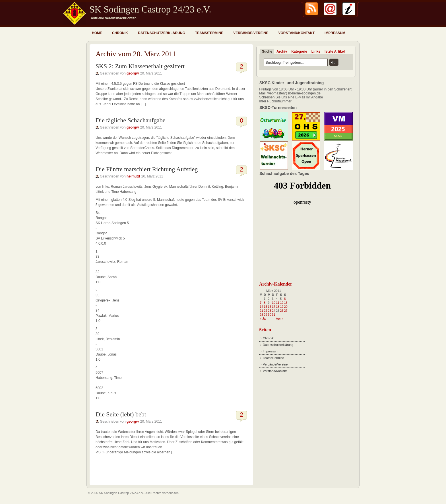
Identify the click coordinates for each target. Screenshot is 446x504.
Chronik (120, 33)
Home (97, 33)
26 (282, 311)
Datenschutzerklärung (162, 33)
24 (274, 311)
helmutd (133, 176)
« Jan (264, 319)
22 (265, 311)
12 (282, 303)
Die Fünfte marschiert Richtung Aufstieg (147, 169)
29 (265, 315)
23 (270, 311)
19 (282, 307)
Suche (267, 51)
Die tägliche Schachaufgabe (131, 120)
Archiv (282, 51)
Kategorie (299, 51)
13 (286, 303)
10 (274, 303)
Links (316, 51)
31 (274, 315)
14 (261, 307)
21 (261, 311)
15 (265, 307)
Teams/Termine (209, 33)
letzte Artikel (335, 51)
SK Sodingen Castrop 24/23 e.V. (150, 9)
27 (286, 311)
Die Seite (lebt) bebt (121, 414)
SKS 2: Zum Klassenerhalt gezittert (140, 66)
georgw (133, 73)
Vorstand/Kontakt (296, 33)
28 (261, 315)
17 (274, 307)
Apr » (280, 319)
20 (286, 307)
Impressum (335, 33)
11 (278, 303)
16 (270, 307)
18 (278, 307)
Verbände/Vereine (251, 33)
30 (270, 315)
